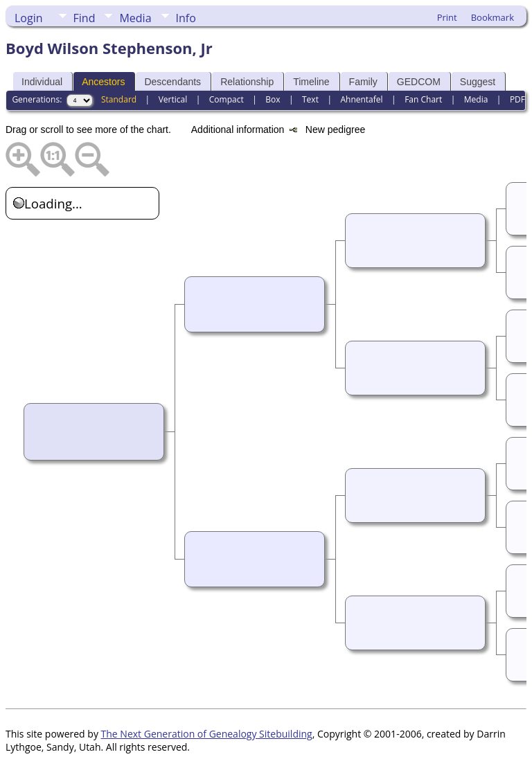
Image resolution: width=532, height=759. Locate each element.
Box (273, 99)
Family (363, 82)
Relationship (247, 82)
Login (29, 18)
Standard (119, 99)
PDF (517, 99)
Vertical (173, 99)
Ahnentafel (361, 99)
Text (310, 99)
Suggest (478, 82)
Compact (227, 99)
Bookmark (493, 17)
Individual (42, 82)
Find (85, 18)
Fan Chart (423, 99)
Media (135, 18)
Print (447, 17)
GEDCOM (419, 82)
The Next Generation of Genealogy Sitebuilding (207, 734)
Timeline (311, 82)
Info (186, 18)
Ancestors (103, 82)
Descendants (172, 82)
